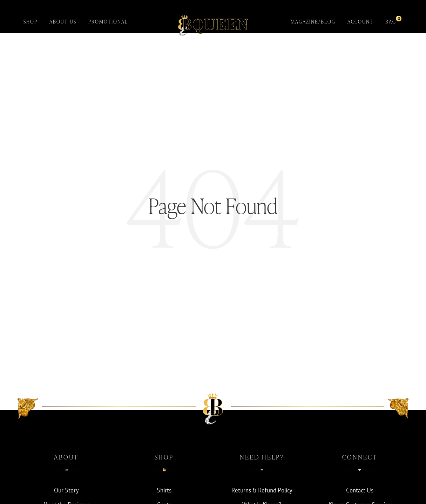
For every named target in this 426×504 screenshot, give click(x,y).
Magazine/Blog (313, 22)
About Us (63, 22)
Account (360, 22)
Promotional (108, 22)
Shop (31, 22)
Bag (391, 20)
